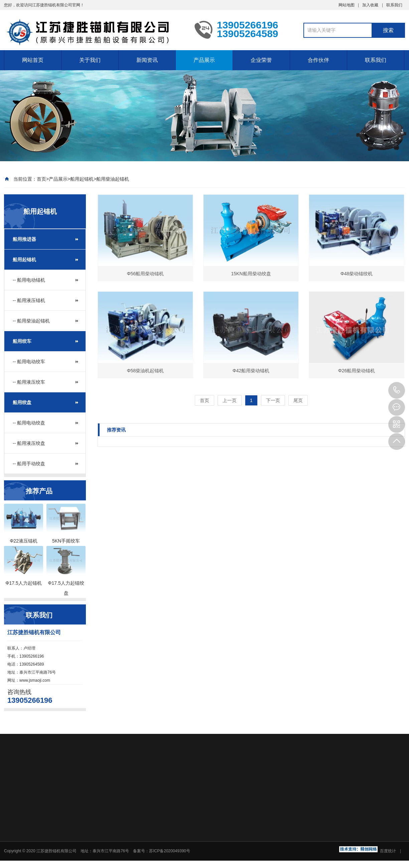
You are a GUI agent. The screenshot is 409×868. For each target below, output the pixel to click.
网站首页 (33, 60)
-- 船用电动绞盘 (29, 423)
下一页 (273, 400)
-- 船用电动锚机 (29, 280)
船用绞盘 (22, 402)
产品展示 (204, 60)
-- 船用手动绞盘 (29, 464)
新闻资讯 (147, 60)
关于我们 (90, 60)
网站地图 (347, 5)
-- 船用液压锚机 (29, 300)
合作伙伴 (318, 60)
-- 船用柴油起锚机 (31, 321)
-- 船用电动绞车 (29, 362)
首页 (41, 179)
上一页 (230, 400)
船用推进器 (24, 239)
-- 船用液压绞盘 (29, 443)
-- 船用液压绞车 (29, 382)
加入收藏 (370, 5)
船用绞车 (22, 341)
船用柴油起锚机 (113, 179)
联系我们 (394, 5)
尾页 (298, 400)
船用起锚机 (82, 179)
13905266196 (397, 390)
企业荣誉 (261, 60)
